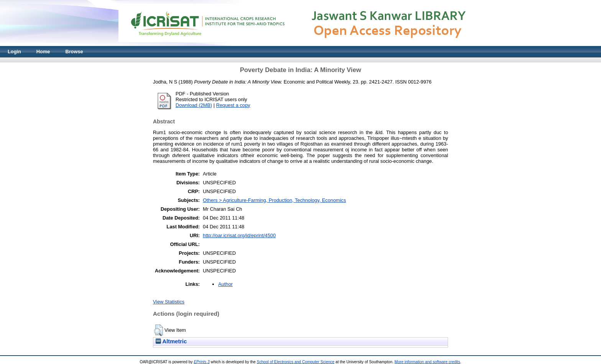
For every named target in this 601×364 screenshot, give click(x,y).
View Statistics (169, 302)
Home (43, 52)
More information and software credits (427, 362)
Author (225, 284)
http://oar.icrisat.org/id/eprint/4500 (239, 235)
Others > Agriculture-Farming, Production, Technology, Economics (274, 200)
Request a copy (233, 105)
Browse (74, 52)
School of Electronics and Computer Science (296, 362)
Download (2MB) (194, 105)
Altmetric (171, 341)
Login (14, 52)
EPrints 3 (202, 362)
